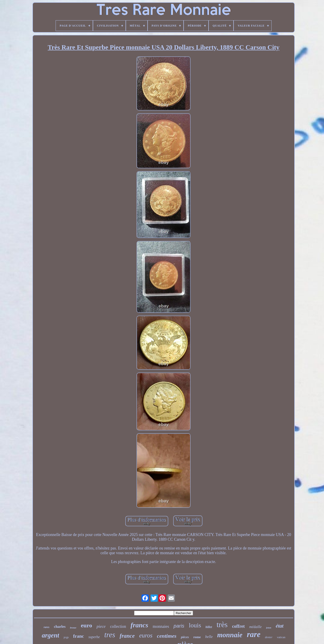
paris (179, 626)
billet (209, 627)
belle (209, 637)
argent (51, 635)
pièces (185, 637)
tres (110, 635)
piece (101, 626)
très (222, 625)
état (280, 626)
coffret (238, 626)
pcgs (66, 637)
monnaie (230, 635)
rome (197, 637)
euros (146, 635)
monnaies (161, 626)
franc (79, 636)
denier (269, 637)
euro (86, 625)
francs (139, 625)
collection (118, 626)
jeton (269, 628)
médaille (255, 627)
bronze (73, 628)
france (127, 636)
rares (46, 627)
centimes (167, 636)
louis (195, 625)
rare (254, 634)
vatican (281, 637)
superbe (94, 637)
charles (60, 627)
